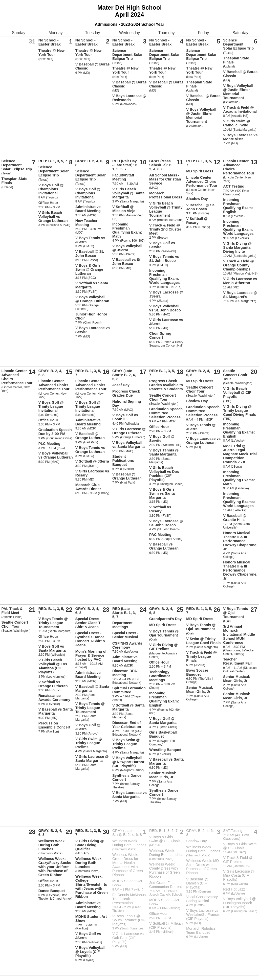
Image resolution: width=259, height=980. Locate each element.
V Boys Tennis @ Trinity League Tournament (53, 623)
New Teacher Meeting (87, 223)
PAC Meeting (160, 535)
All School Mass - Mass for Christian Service (165, 179)
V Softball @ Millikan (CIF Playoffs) (166, 925)
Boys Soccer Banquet (197, 672)
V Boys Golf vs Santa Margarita (52, 648)
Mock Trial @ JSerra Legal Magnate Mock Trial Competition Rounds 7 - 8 (240, 454)
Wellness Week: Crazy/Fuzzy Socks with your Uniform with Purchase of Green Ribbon (55, 867)
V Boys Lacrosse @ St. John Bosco (166, 523)
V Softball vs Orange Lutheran (53, 684)
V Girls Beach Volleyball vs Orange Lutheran (53, 217)
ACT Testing (234, 186)
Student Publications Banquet (123, 461)
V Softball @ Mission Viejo (124, 209)
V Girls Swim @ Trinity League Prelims (89, 743)
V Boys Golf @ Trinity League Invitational (51, 406)
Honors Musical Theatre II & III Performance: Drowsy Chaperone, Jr (240, 541)
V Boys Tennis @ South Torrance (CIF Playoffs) (129, 920)
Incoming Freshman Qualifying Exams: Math (239, 478)
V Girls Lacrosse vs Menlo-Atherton (240, 281)
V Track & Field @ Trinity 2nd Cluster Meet (165, 229)
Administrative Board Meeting (88, 209)
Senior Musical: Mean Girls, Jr (163, 775)
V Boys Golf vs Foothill (125, 417)
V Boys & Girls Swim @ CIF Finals (165, 839)
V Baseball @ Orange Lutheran (90, 436)
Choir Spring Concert (160, 335)
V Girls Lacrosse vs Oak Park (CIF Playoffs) (128, 938)
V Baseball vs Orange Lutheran (164, 546)
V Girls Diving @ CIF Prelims (163, 647)
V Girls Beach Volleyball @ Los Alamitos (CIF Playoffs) (53, 666)
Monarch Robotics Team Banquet (201, 930)
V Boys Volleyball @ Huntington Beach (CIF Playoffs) (239, 903)
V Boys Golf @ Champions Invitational (51, 189)
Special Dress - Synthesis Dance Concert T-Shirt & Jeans (90, 639)
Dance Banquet (52, 891)
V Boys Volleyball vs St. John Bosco (165, 308)
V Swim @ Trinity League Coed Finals (203, 641)
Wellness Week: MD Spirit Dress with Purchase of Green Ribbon (202, 867)
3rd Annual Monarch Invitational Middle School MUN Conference (239, 634)
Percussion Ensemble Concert (54, 725)
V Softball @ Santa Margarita (128, 707)
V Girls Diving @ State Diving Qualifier (90, 845)
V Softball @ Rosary (197, 221)
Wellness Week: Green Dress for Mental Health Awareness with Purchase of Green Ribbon (128, 865)
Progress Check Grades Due (126, 393)
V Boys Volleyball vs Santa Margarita (128, 445)
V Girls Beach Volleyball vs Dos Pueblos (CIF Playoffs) (164, 474)
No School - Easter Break (50, 42)
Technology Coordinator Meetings (160, 676)
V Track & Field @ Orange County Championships (238, 265)
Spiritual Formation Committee (129, 690)
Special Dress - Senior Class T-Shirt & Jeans (89, 623)
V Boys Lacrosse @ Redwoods (129, 98)
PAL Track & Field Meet (12, 611)
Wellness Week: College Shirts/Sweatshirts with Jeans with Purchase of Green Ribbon (92, 886)
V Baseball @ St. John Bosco (90, 254)
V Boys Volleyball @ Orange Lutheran (92, 299)
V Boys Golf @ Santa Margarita (163, 721)
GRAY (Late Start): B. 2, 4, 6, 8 (124, 375)
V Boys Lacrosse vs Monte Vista (240, 137)
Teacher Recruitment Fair (238, 661)
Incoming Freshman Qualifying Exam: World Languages (164, 277)
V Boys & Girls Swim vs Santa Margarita (162, 493)
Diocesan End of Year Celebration (127, 725)
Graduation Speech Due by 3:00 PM (55, 432)
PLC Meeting (49, 444)
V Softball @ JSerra (92, 461)
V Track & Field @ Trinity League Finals (201, 656)
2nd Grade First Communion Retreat (166, 885)
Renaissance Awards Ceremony (54, 698)
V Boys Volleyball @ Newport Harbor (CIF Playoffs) (128, 762)
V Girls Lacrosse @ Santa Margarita (92, 759)
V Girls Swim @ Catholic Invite (236, 123)
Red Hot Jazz (234, 889)
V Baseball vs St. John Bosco (127, 262)
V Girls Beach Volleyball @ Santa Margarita (128, 193)
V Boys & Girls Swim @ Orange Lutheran (89, 269)
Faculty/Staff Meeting (123, 177)
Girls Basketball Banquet (163, 734)
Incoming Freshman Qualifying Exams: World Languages (239, 500)
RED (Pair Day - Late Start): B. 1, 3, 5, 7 (125, 165)
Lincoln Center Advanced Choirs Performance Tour (202, 181)
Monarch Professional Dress (166, 195)
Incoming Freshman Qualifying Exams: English (239, 430)
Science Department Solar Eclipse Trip (127, 55)
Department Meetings (122, 625)
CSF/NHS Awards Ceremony (127, 645)
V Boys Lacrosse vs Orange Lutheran (203, 441)
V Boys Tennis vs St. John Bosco (164, 259)
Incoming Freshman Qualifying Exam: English (238, 206)
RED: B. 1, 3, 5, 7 (53, 161)
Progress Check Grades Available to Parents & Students (166, 385)
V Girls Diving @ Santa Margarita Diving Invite (237, 247)
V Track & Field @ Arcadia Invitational (240, 109)
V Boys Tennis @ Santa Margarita (164, 452)
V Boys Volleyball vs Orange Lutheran (56, 455)
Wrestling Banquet (165, 750)
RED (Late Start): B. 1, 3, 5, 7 (124, 613)
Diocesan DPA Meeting (125, 673)
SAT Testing (233, 831)
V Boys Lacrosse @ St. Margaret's (240, 295)
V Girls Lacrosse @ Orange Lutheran (129, 431)
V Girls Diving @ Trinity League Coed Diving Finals (240, 411)
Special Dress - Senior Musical (125, 635)
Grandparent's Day (165, 619)
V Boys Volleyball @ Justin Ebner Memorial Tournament (201, 116)
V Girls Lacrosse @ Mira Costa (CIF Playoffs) (239, 875)
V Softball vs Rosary (160, 509)
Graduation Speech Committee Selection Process (166, 413)
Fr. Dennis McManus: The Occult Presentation (129, 899)
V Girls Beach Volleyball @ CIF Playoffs (237, 393)
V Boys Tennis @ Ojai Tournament (164, 633)
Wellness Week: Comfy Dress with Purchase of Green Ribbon (165, 870)
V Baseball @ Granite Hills (235, 518)
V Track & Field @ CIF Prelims (238, 860)
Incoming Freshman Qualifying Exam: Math (127, 230)
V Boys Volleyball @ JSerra (127, 248)
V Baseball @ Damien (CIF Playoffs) (197, 883)
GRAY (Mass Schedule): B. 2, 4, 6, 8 (161, 165)
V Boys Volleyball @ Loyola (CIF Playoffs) (90, 952)
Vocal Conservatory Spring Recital (202, 899)
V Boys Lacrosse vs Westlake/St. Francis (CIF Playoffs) (203, 915)
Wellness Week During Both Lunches (51, 845)
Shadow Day (197, 199)
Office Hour (48, 203)
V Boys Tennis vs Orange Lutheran (90, 450)
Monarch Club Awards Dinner (88, 487)
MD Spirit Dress (200, 171)
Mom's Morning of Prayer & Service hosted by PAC (91, 655)
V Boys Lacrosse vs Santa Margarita (129, 795)
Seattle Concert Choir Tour (163, 397)
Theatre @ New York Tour (52, 53)
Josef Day (121, 385)
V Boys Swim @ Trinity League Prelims (126, 744)
